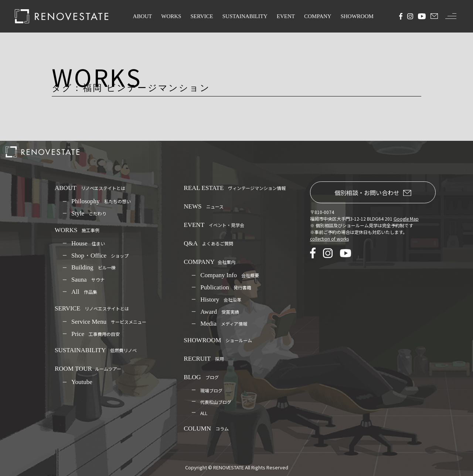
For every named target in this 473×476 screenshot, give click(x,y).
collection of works (329, 239)
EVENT (286, 16)
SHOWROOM (357, 16)
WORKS (171, 16)
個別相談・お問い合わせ (373, 193)
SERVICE (202, 16)
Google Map (406, 219)
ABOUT (143, 16)
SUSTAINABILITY (245, 16)
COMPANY (318, 16)
